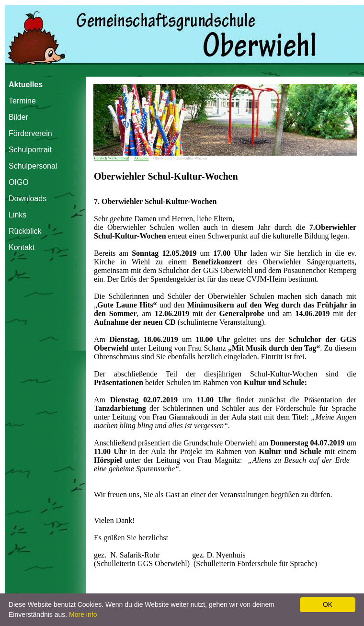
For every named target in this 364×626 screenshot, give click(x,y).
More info (83, 615)
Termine (22, 101)
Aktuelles (26, 85)
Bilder (18, 117)
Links (17, 215)
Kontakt (22, 247)
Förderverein (29, 133)
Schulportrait (29, 150)
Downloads (28, 199)
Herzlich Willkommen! (112, 158)
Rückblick (25, 231)
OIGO (19, 182)
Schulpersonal (29, 166)
